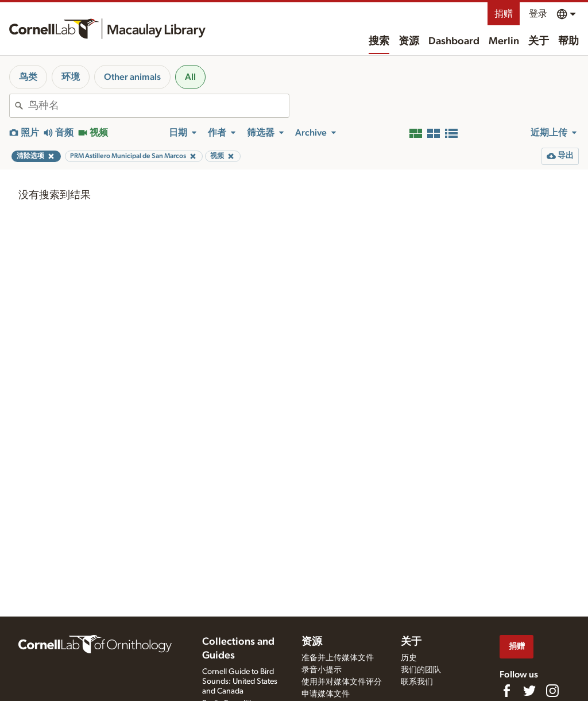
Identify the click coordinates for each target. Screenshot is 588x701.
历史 (409, 658)
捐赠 (504, 14)
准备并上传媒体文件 (338, 658)
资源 (409, 41)
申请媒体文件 (326, 694)
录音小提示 (322, 670)
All (190, 77)
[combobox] (158, 106)
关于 (539, 41)
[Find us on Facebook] (506, 691)
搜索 (379, 41)
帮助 (568, 41)
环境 (71, 77)
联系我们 (417, 682)
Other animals (132, 77)
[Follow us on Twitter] (529, 691)
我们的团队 (421, 670)
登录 (538, 14)
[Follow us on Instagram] (552, 691)
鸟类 (28, 77)
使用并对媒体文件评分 (342, 682)
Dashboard (454, 41)
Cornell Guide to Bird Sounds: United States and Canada (240, 681)
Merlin (504, 41)
